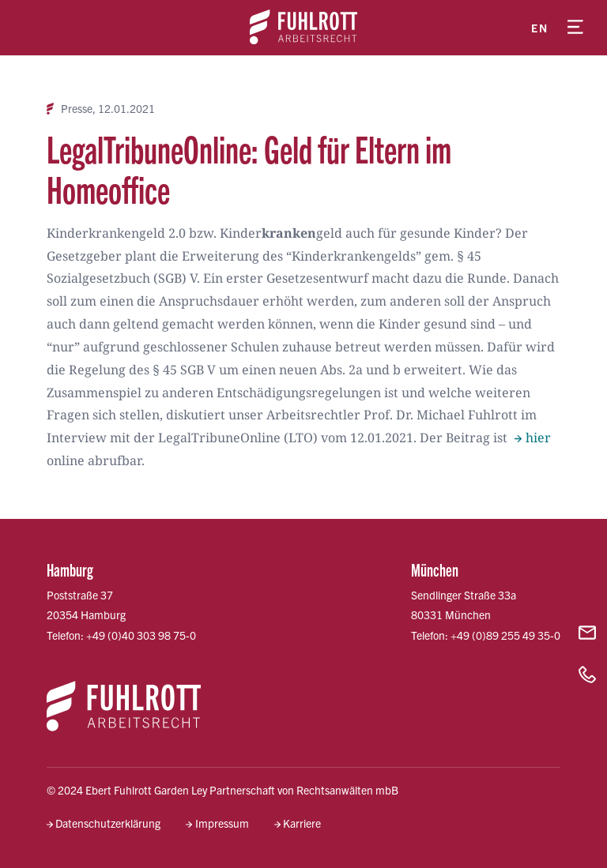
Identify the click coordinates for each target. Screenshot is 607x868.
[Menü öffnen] (575, 28)
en (539, 28)
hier (538, 438)
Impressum (222, 823)
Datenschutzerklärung (108, 823)
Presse (77, 109)
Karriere (302, 823)
